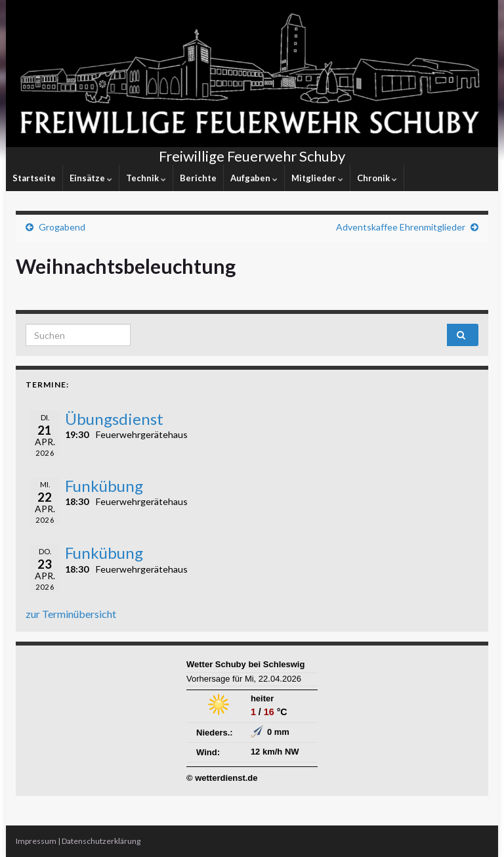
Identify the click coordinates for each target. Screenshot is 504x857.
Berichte (198, 178)
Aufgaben (254, 178)
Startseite (34, 178)
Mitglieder (317, 178)
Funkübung (104, 486)
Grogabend (62, 227)
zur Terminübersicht (71, 614)
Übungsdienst (114, 419)
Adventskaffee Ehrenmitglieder (401, 227)
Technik (146, 178)
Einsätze (91, 178)
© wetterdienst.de (222, 778)
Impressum (36, 841)
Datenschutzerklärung (101, 841)
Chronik (377, 178)
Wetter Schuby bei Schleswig (245, 664)
